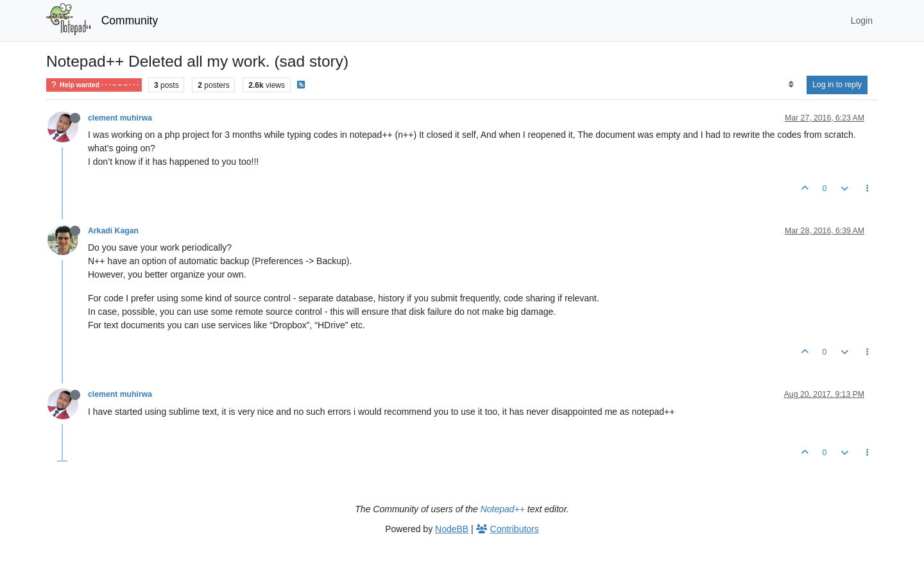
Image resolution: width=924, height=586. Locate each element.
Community (130, 21)
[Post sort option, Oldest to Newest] (791, 85)
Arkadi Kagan (113, 231)
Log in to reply (837, 85)
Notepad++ (503, 509)
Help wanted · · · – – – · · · (94, 85)
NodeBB (452, 529)
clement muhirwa (120, 118)
